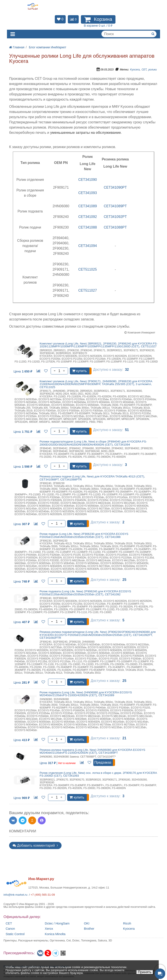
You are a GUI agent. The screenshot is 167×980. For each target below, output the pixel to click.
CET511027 (88, 290)
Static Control (15, 934)
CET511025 (88, 269)
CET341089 (88, 206)
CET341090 (88, 180)
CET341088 (88, 227)
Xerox (49, 929)
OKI (87, 924)
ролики (153, 70)
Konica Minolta (55, 934)
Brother (89, 929)
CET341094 (88, 246)
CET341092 (88, 217)
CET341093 (88, 193)
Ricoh (127, 924)
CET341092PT (115, 217)
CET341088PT (115, 227)
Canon (10, 929)
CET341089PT (115, 206)
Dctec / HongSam (57, 924)
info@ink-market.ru (15, 895)
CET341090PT (115, 187)
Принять (145, 972)
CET (144, 70)
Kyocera (135, 70)
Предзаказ (103, 762)
